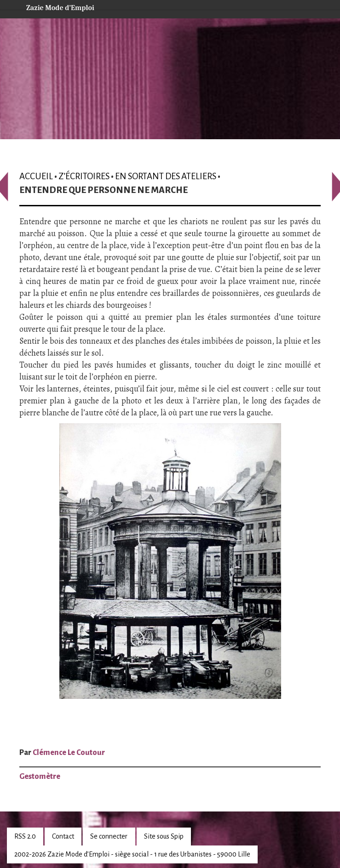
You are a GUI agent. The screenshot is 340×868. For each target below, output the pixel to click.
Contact (63, 836)
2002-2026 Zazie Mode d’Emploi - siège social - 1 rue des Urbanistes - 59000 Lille (132, 854)
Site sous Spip (164, 836)
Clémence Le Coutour (69, 753)
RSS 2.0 (25, 836)
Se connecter (109, 836)
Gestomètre (40, 777)
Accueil (36, 176)
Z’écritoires (84, 176)
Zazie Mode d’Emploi (53, 6)
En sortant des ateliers (166, 176)
